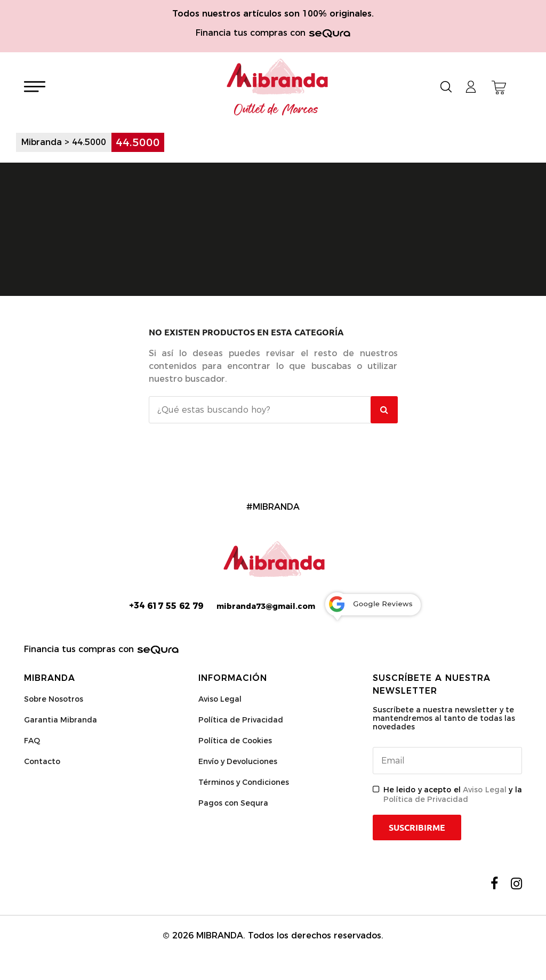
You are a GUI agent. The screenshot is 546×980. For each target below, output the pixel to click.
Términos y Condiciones (244, 782)
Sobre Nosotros (54, 699)
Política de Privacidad (241, 720)
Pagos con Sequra (233, 803)
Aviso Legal (220, 699)
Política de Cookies (235, 741)
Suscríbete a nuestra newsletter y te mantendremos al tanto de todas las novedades (444, 718)
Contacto (42, 761)
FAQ (32, 741)
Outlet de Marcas (276, 110)
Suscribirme (417, 828)
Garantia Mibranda (61, 720)
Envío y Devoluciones (238, 761)
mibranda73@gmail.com (266, 606)
